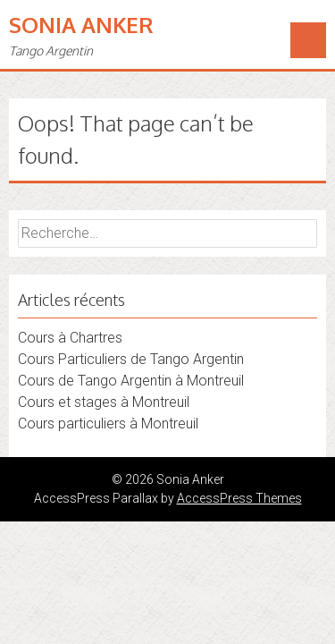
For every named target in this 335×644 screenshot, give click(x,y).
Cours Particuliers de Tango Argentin (131, 359)
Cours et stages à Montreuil (104, 402)
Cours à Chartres (70, 338)
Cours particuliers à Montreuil (108, 424)
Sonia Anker (81, 25)
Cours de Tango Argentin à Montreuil (131, 381)
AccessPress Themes (239, 498)
